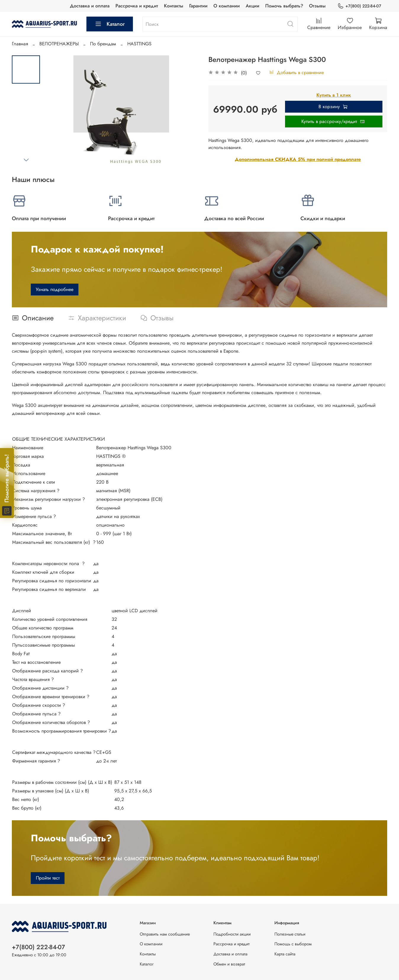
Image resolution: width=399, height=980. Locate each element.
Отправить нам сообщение (165, 934)
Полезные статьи (290, 934)
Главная (20, 44)
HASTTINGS (139, 44)
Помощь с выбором (293, 944)
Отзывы (317, 6)
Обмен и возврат (229, 964)
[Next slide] (26, 160)
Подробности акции (232, 934)
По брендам (103, 44)
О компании (227, 6)
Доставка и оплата (90, 6)
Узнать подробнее (55, 289)
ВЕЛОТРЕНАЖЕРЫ (59, 44)
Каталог (110, 24)
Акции (252, 6)
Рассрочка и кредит (137, 6)
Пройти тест (48, 878)
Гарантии (198, 6)
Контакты (174, 6)
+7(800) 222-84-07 (359, 6)
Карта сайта (285, 954)
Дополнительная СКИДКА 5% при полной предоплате (298, 159)
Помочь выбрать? (284, 6)
